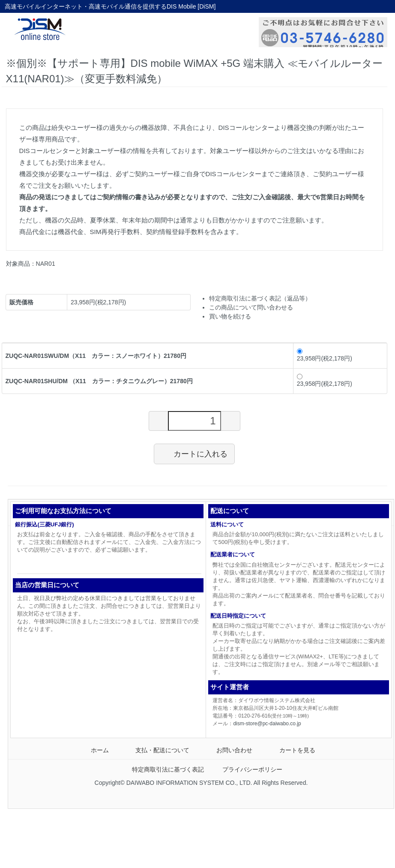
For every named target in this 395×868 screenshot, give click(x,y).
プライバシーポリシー (246, 769)
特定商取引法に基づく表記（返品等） (260, 298)
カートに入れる (194, 454)
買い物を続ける (230, 316)
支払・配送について (156, 750)
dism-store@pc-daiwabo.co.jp (267, 724)
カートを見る (291, 750)
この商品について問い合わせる (251, 307)
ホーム (94, 750)
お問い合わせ (228, 750)
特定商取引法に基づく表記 (162, 769)
